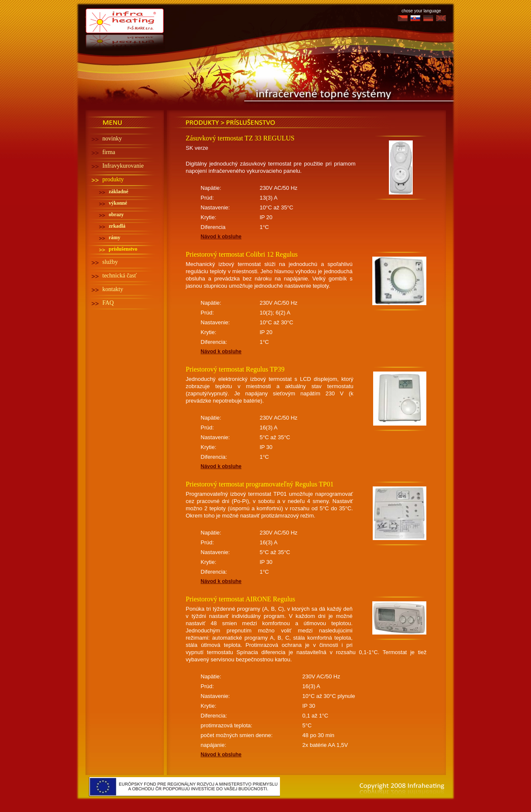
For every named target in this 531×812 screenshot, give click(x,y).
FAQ (108, 303)
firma (109, 152)
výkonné (118, 203)
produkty (113, 179)
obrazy (116, 214)
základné (119, 192)
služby (110, 262)
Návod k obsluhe (221, 237)
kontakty (113, 289)
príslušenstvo (123, 249)
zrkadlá (117, 226)
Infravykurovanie (123, 166)
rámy (115, 237)
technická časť (120, 276)
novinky (112, 139)
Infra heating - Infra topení (125, 18)
